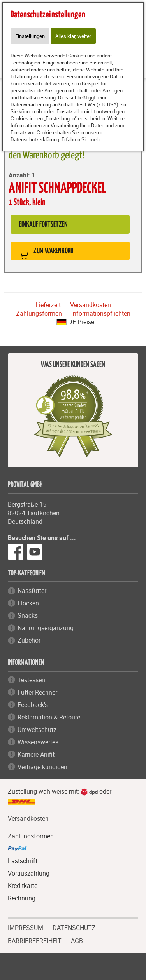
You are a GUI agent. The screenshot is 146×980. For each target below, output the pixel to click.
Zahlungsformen (39, 313)
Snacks (28, 615)
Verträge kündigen (42, 767)
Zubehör (29, 640)
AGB (77, 941)
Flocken (28, 603)
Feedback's (33, 705)
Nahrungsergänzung (46, 628)
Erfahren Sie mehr (81, 139)
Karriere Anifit (36, 754)
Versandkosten (91, 305)
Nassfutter (32, 591)
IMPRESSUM (26, 927)
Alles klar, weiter (73, 36)
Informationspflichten (101, 313)
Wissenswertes (38, 742)
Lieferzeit (48, 305)
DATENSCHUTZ (74, 927)
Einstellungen (30, 36)
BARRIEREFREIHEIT (35, 940)
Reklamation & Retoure (49, 717)
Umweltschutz (37, 730)
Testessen (31, 680)
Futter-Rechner (37, 692)
